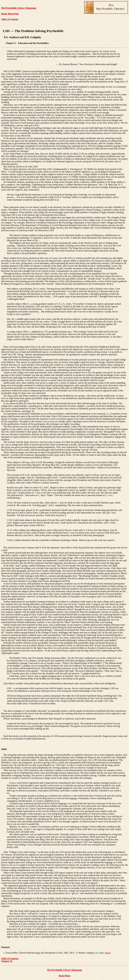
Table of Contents (10, 19)
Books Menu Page (10, 14)
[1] (70, 177)
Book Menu (64, 976)
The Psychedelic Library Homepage (19, 8)
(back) (108, 953)
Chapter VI (7, 961)
